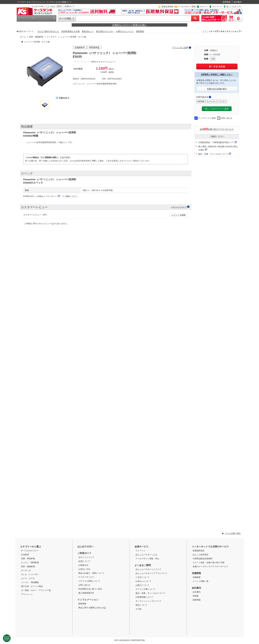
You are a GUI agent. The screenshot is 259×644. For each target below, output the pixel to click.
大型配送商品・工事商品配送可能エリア (216, 142)
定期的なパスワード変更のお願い (129, 25)
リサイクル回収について (89, 581)
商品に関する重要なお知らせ (92, 608)
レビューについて (179, 207)
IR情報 (196, 596)
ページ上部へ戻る (233, 533)
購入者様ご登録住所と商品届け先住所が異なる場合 (218, 148)
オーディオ (26, 570)
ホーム (23, 37)
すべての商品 (65, 19)
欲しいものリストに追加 (217, 109)
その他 (138, 609)
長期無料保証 (199, 551)
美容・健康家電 (36, 37)
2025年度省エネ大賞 (71, 31)
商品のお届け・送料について (91, 573)
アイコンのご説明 (180, 48)
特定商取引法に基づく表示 (90, 589)
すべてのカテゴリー (30, 551)
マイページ (217, 7)
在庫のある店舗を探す (217, 89)
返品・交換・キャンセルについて (213, 154)
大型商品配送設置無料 (203, 559)
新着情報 (82, 604)
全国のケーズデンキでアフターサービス (210, 567)
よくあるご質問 (54, 6)
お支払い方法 (84, 569)
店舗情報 (196, 573)
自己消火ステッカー (105, 31)
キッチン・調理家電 (30, 563)
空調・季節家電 (28, 559)
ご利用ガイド (69, 6)
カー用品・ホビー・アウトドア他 (36, 590)
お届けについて (142, 585)
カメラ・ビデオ (28, 578)
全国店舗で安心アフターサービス (217, 129)
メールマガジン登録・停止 (147, 559)
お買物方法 (83, 565)
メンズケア (52, 37)
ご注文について (142, 577)
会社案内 (238, 2)
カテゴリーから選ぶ (27, 18)
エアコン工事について (145, 589)
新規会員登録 (167, 7)
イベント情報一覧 (201, 581)
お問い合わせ (226, 118)
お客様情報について (144, 597)
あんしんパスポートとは (146, 555)
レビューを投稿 (179, 215)
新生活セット (88, 31)
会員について (84, 561)
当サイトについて (86, 557)
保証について (141, 605)
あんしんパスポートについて (148, 569)
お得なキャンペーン (125, 31)
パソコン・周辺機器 (30, 582)
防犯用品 (140, 31)
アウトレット (27, 594)
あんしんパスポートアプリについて (151, 573)
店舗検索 (197, 577)
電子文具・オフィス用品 (32, 586)
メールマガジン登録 (187, 7)
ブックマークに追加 (207, 118)
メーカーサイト (50, 196)
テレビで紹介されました (48, 31)
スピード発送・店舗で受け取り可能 (208, 563)
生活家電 (25, 555)
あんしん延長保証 (201, 555)
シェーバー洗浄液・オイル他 (73, 37)
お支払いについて (143, 581)
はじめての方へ (38, 6)
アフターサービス (86, 577)
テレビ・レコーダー (30, 574)
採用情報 (226, 2)
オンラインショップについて (148, 601)
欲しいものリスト (234, 7)
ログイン (204, 7)
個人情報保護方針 (86, 593)
